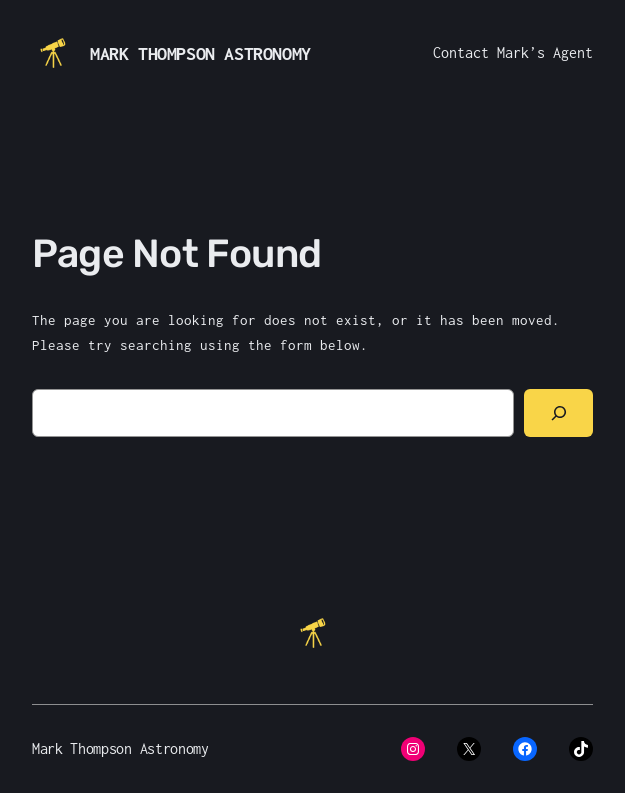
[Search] (558, 413)
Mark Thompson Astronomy (200, 53)
